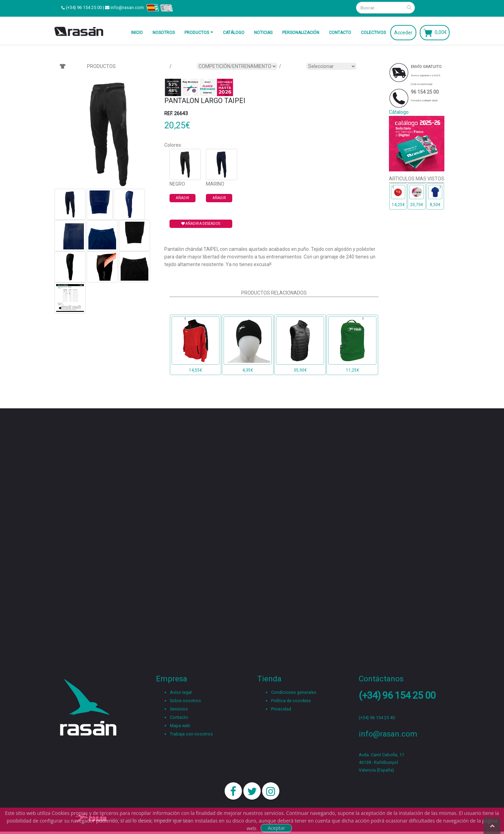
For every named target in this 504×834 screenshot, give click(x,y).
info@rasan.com (127, 7)
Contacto (340, 33)
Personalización (301, 33)
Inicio (137, 33)
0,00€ (441, 32)
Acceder (403, 33)
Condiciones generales (294, 692)
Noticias (263, 33)
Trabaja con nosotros (191, 734)
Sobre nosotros (185, 701)
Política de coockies (291, 701)
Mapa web (180, 726)
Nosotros (164, 33)
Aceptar (276, 828)
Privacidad (281, 709)
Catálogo (234, 33)
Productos (197, 33)
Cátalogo (399, 112)
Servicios (179, 709)
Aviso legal (181, 692)
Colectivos (373, 33)
